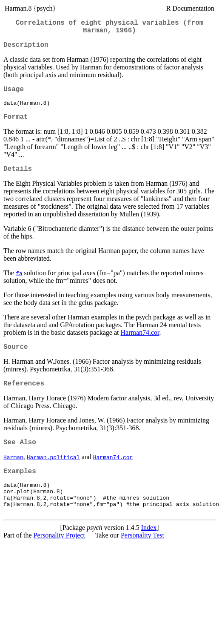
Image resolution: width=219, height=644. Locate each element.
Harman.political (53, 474)
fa (19, 285)
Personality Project (59, 560)
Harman (13, 474)
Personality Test (142, 560)
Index (149, 552)
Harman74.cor (140, 344)
